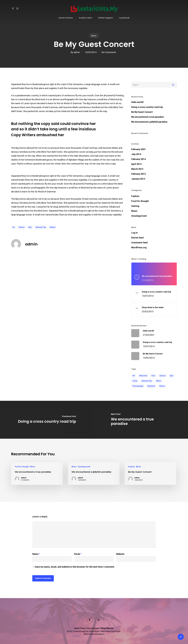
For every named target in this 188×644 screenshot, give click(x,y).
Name (36, 554)
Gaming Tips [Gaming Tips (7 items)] (147, 381)
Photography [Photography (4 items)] (138, 386)
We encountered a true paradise (147, 117)
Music (94, 36)
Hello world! (137, 102)
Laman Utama (66, 18)
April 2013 (136, 164)
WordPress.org (139, 247)
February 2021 (138, 149)
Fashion (135, 196)
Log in (134, 233)
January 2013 (138, 179)
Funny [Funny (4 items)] (135, 381)
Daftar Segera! (106, 18)
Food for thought (140, 201)
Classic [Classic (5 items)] (163, 376)
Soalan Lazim (85, 18)
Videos (53, 227)
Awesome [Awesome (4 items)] (143, 376)
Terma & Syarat (93, 628)
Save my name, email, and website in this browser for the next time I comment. (75, 567)
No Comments (109, 52)
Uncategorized (139, 216)
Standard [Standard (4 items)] (151, 386)
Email (78, 554)
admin (77, 52)
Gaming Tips (41, 227)
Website (120, 554)
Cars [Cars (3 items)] (153, 376)
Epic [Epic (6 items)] (172, 376)
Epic (30, 227)
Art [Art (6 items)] (134, 376)
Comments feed (139, 243)
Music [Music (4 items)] (159, 381)
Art (14, 227)
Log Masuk (124, 18)
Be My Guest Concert (142, 112)
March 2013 (137, 169)
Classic (22, 227)
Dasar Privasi (80, 628)
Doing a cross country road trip (147, 107)
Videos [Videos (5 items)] (162, 386)
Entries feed (137, 238)
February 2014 (138, 159)
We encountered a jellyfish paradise (149, 122)
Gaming (135, 206)
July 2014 (136, 154)
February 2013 (138, 174)
